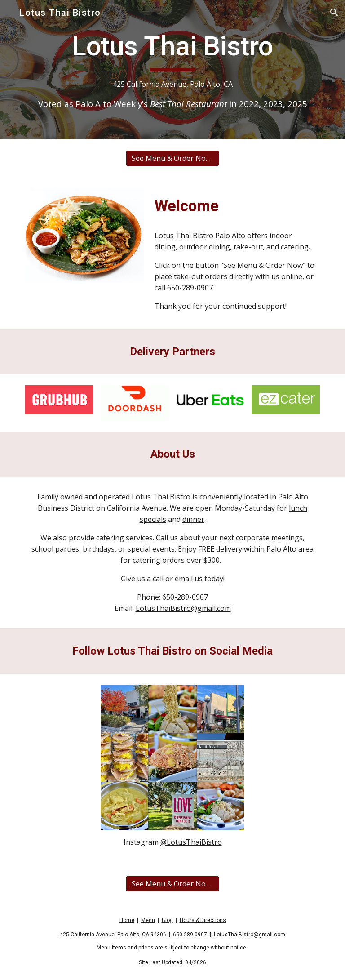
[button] (334, 13)
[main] (172, 70)
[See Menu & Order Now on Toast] (172, 158)
